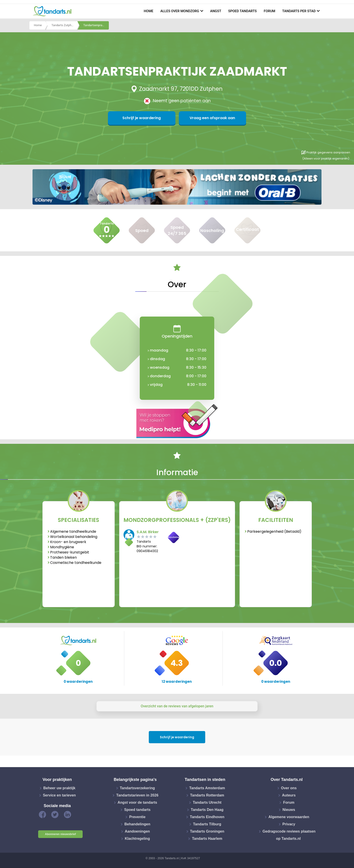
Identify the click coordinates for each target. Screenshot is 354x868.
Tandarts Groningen (207, 831)
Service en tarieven (59, 795)
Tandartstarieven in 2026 (137, 795)
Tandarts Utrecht (207, 802)
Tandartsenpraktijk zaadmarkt (96, 26)
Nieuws (289, 810)
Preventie (137, 817)
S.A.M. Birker (148, 532)
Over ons (289, 788)
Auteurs (289, 795)
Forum (269, 11)
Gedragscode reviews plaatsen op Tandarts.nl (289, 835)
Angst (216, 11)
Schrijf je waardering (155, 118)
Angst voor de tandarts (137, 802)
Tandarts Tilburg (207, 824)
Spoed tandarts (242, 11)
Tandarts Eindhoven (207, 817)
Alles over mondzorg (180, 11)
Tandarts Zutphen (63, 26)
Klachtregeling (137, 839)
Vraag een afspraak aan (199, 118)
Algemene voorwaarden (289, 817)
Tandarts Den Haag (207, 810)
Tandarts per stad (299, 11)
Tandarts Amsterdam (207, 788)
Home (149, 11)
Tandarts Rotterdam (207, 795)
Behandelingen (137, 824)
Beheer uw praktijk (59, 788)
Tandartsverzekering (137, 788)
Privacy (289, 824)
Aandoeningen (137, 831)
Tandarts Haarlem (207, 839)
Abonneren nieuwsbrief (60, 834)
